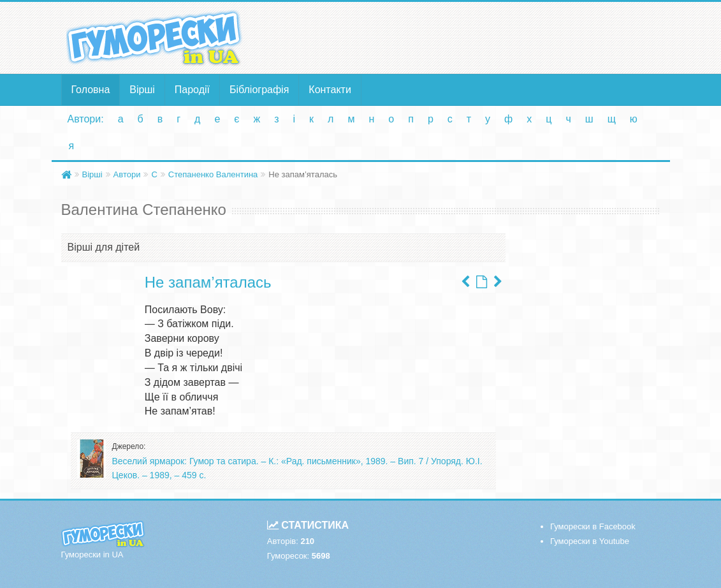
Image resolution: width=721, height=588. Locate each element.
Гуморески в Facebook (593, 526)
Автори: (86, 119)
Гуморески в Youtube (590, 541)
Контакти (330, 90)
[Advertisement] (464, 37)
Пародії (192, 90)
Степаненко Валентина (213, 174)
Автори (127, 174)
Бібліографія (259, 90)
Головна (91, 90)
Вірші (142, 90)
